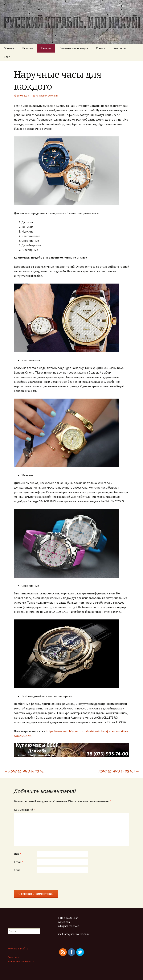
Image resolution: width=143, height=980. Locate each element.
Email (19, 862)
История (28, 48)
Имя (18, 854)
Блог (7, 57)
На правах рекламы (47, 96)
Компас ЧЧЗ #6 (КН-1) (24, 771)
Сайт (17, 870)
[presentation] (43, 882)
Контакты (120, 48)
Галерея (46, 48)
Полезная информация (74, 48)
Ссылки (101, 48)
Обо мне (9, 48)
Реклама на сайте (18, 948)
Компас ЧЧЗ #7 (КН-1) (119, 771)
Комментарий (24, 810)
